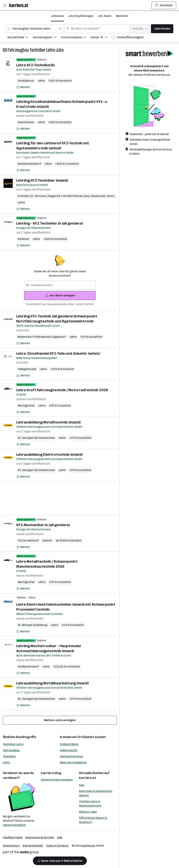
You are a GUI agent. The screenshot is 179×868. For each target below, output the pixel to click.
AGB (60, 837)
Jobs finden (162, 29)
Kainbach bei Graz (71, 756)
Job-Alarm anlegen (60, 295)
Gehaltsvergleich (14, 825)
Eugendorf (59, 337)
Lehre (6, 762)
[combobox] (35, 29)
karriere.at (88, 778)
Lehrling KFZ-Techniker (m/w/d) (42, 180)
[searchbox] (60, 285)
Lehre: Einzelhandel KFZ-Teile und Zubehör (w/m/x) (58, 353)
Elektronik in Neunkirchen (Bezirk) (96, 793)
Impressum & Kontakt (40, 837)
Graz (88, 196)
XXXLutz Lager (88, 812)
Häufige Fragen (13, 837)
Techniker (9, 756)
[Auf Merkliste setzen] (23, 87)
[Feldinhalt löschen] (60, 29)
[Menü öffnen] (5, 5)
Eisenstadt (99, 196)
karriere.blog (51, 773)
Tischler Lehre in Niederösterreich (90, 804)
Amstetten (115, 196)
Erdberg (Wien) (69, 744)
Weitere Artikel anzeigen (57, 780)
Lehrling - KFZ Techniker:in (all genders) (50, 223)
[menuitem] (20, 38)
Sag (82, 785)
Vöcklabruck (26, 81)
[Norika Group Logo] (21, 853)
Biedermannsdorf (29, 164)
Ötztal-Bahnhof (28, 540)
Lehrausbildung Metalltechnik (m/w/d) (48, 422)
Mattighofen (26, 406)
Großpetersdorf (28, 667)
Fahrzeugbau (11, 750)
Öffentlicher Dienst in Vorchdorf (93, 820)
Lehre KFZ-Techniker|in (36, 65)
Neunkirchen (26, 122)
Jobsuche (57, 16)
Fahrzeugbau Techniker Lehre (31, 50)
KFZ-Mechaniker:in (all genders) (43, 525)
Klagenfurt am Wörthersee (66, 196)
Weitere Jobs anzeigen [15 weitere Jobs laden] (60, 720)
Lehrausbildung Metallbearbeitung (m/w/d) (52, 683)
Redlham (23, 239)
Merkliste (122, 16)
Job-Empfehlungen (81, 16)
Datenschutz (11, 846)
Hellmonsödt (69, 750)
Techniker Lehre (13, 744)
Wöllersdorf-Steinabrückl (35, 337)
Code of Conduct (57, 846)
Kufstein (24, 196)
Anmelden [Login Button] (164, 5)
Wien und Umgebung (73, 762)
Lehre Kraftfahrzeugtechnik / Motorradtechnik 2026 (62, 390)
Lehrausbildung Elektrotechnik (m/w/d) (49, 454)
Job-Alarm (105, 16)
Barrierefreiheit (33, 846)
